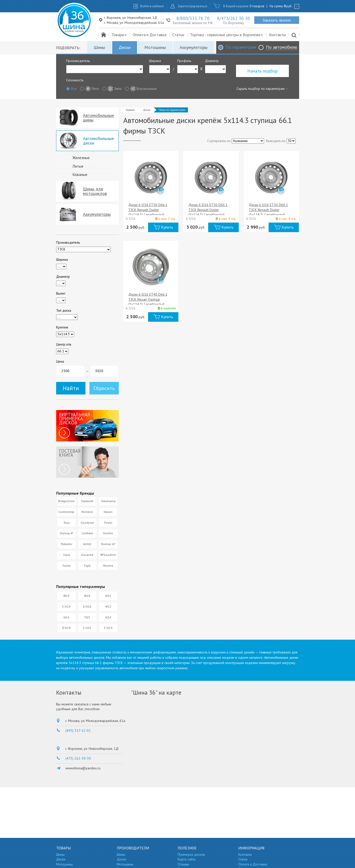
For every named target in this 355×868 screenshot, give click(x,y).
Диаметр (212, 61)
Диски (125, 47)
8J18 (87, 596)
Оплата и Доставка (150, 35)
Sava (67, 555)
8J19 (66, 596)
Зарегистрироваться (192, 6)
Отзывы (183, 864)
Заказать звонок (277, 20)
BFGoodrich (108, 555)
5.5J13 (108, 628)
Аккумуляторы (194, 47)
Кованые (80, 174)
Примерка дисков (191, 854)
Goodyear (87, 523)
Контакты (277, 35)
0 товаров (257, 6)
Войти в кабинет (152, 6)
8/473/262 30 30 (233, 18)
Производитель (78, 61)
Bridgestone (66, 501)
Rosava (108, 565)
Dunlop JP (67, 533)
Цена (60, 361)
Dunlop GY (108, 544)
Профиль (184, 61)
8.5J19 (66, 628)
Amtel (87, 544)
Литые (78, 166)
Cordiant (87, 533)
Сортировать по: (219, 141)
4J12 (108, 606)
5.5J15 (87, 628)
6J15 (108, 596)
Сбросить (104, 388)
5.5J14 (66, 606)
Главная (130, 110)
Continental (66, 512)
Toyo (67, 523)
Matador (67, 544)
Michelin (87, 512)
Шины (99, 47)
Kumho (108, 533)
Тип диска (64, 310)
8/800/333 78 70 (193, 18)
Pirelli (108, 523)
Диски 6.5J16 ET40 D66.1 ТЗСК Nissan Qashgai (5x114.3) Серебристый (148, 299)
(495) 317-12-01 (78, 730)
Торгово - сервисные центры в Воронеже (227, 35)
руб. (288, 6)
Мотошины (155, 47)
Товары (119, 35)
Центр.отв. (64, 344)
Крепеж (62, 327)
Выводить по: (276, 141)
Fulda (67, 565)
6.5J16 (87, 606)
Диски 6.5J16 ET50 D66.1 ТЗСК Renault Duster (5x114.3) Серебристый (148, 210)
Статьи (178, 35)
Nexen (108, 512)
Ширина (155, 61)
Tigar (87, 565)
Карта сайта (187, 859)
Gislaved (87, 555)
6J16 (66, 617)
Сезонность (75, 80)
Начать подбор (262, 71)
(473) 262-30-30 (78, 758)
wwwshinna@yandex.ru (83, 768)
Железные (81, 158)
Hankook (87, 501)
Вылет (61, 293)
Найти (71, 388)
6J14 (108, 617)
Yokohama (108, 501)
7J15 (87, 617)
